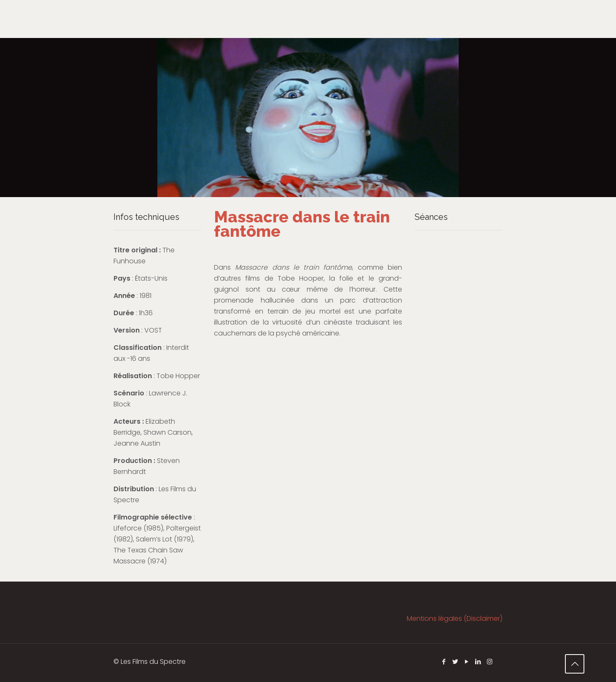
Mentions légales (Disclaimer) (455, 618)
